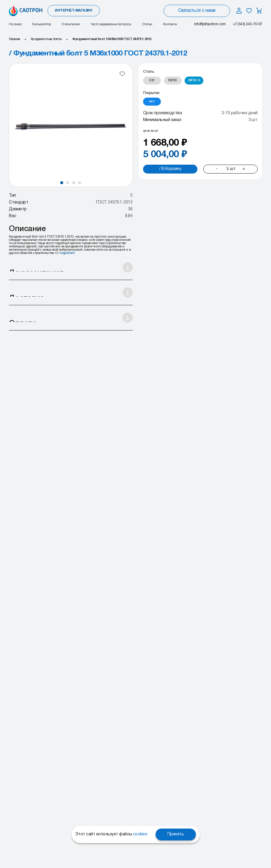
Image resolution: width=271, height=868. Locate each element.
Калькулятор (42, 24)
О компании (71, 24)
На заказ (15, 24)
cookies (140, 834)
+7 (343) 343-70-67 (248, 24)
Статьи (147, 24)
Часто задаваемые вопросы (111, 24)
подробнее (67, 253)
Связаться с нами (197, 11)
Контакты (170, 24)
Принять (176, 834)
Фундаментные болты (46, 39)
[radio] (152, 81)
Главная (15, 39)
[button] (62, 183)
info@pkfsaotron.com (210, 24)
